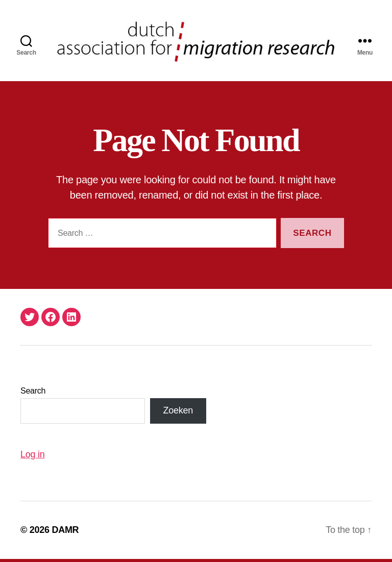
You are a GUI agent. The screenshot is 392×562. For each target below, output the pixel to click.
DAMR (65, 533)
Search (33, 394)
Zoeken (178, 414)
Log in (32, 457)
